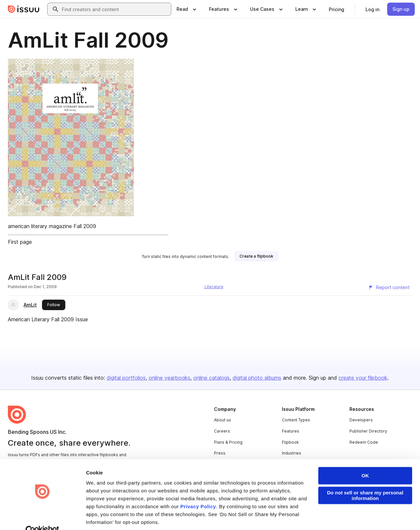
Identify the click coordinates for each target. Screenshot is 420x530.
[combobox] (115, 9)
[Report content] (389, 287)
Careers (222, 431)
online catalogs (211, 378)
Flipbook (290, 442)
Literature (214, 287)
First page (20, 242)
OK (365, 462)
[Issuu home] (24, 9)
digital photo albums (257, 378)
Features (291, 431)
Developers (361, 420)
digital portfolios (126, 378)
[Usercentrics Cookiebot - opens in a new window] (42, 517)
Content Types (296, 420)
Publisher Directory (368, 431)
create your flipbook (363, 378)
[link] (336, 9)
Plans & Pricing (228, 442)
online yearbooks (169, 378)
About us (222, 420)
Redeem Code (364, 442)
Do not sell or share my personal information (365, 482)
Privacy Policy (198, 493)
